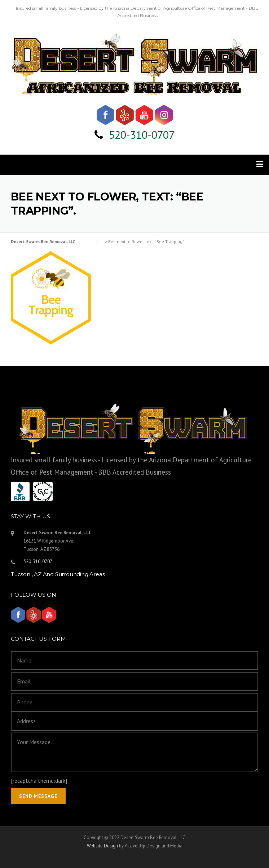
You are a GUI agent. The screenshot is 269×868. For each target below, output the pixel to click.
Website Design (102, 846)
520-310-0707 (142, 135)
